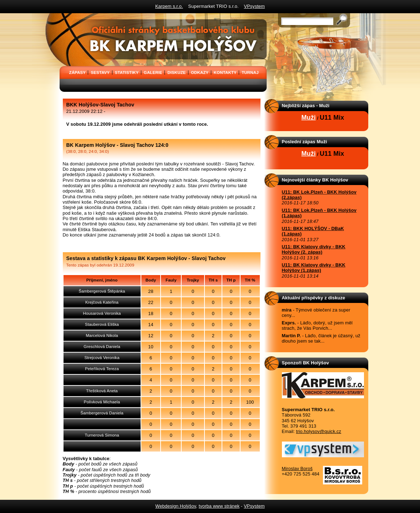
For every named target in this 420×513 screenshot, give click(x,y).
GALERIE (153, 73)
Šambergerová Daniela (102, 413)
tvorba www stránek (219, 506)
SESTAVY (100, 73)
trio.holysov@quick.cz (319, 431)
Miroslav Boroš (297, 469)
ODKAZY (200, 73)
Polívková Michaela (102, 402)
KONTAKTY (225, 73)
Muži (309, 118)
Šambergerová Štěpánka (102, 291)
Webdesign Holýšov (176, 506)
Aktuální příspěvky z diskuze (314, 298)
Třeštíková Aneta (102, 391)
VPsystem (255, 6)
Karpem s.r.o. (169, 6)
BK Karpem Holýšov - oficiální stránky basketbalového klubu (62, 16)
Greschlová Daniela (102, 347)
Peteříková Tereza (102, 369)
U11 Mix (332, 118)
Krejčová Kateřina (102, 302)
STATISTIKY (127, 73)
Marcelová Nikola (102, 335)
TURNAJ (250, 73)
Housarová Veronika (102, 313)
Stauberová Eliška (102, 324)
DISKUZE (176, 73)
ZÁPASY (78, 73)
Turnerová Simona (102, 435)
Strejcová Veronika (102, 358)
